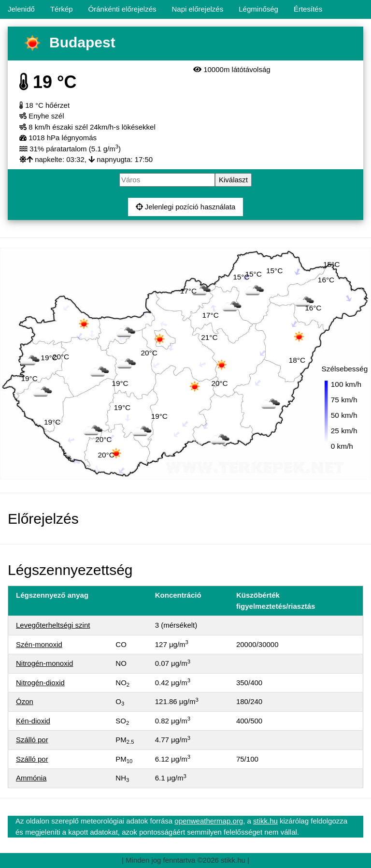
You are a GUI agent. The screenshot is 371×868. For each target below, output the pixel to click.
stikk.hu (265, 821)
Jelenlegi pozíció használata (186, 207)
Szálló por (32, 740)
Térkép (62, 9)
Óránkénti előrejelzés (122, 9)
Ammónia (31, 778)
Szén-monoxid (39, 644)
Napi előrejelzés (197, 9)
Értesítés (308, 9)
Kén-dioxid (33, 721)
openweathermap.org (209, 821)
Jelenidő (21, 9)
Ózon (25, 701)
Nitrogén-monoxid (44, 663)
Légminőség (258, 9)
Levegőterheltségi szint (53, 625)
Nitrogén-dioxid (40, 683)
